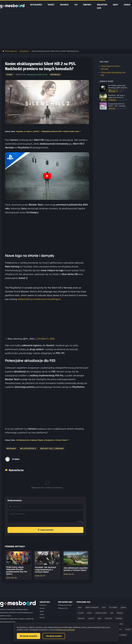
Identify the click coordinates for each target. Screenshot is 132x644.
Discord (42, 608)
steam (89, 613)
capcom (91, 618)
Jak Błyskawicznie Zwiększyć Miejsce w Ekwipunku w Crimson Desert (42, 440)
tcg (76, 5)
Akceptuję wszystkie (29, 636)
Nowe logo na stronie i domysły (111, 67)
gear (100, 618)
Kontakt (87, 5)
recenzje (64, 5)
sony (104, 607)
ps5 (112, 613)
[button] (47, 176)
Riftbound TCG (63, 608)
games (123, 607)
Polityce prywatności (65, 630)
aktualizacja (122, 635)
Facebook (43, 605)
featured (81, 618)
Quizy (116, 5)
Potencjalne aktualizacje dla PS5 (113, 74)
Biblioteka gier (102, 6)
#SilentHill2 (24, 299)
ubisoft (128, 629)
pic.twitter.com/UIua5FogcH (46, 299)
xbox (121, 624)
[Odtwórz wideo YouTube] (47, 176)
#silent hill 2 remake (52, 449)
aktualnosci (24, 51)
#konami (11, 449)
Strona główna (10, 51)
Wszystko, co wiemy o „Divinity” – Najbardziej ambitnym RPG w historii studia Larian (48, 132)
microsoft (108, 618)
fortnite (81, 613)
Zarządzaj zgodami (54, 636)
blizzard (120, 613)
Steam (42, 611)
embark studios (101, 613)
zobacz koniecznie (92, 607)
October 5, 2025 (46, 339)
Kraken (10, 74)
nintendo (119, 618)
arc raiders (113, 607)
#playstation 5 (28, 449)
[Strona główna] (12, 8)
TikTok (42, 614)
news (80, 607)
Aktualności (36, 5)
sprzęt (51, 5)
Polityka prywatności (65, 605)
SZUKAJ (127, 5)
